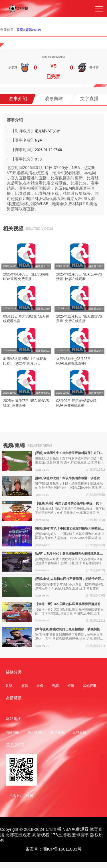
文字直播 (89, 99)
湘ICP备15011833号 (62, 849)
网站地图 (13, 732)
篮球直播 (57, 732)
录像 (40, 686)
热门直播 (35, 732)
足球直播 (79, 732)
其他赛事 (90, 686)
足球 (9, 686)
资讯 (71, 686)
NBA (38, 30)
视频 (55, 686)
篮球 (29, 30)
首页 (20, 30)
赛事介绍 (18, 99)
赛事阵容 (54, 99)
